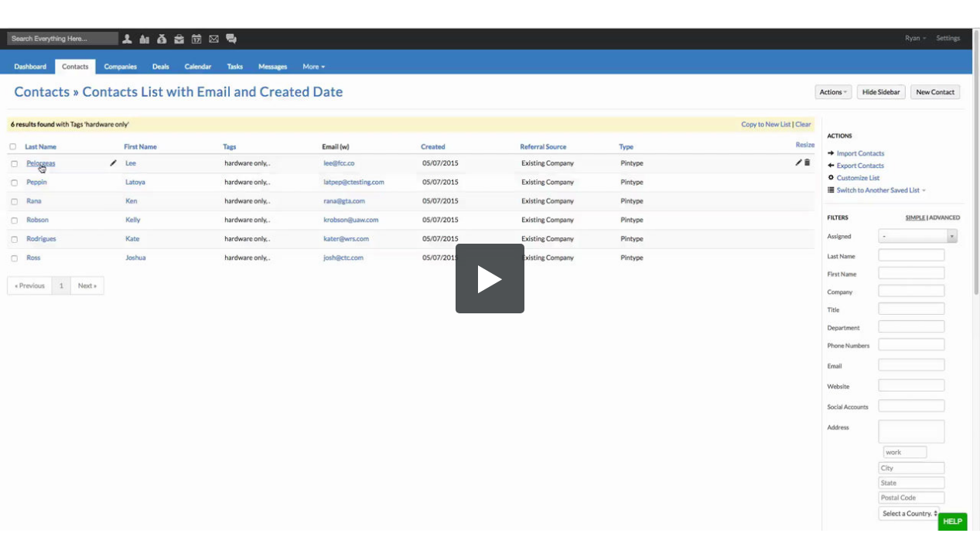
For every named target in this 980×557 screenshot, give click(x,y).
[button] (490, 278)
